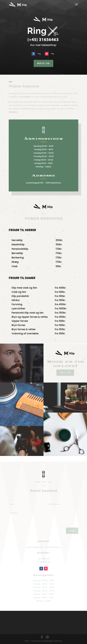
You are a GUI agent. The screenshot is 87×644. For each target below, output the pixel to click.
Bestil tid (43, 63)
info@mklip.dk (43, 562)
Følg (39, 54)
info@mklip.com (57, 105)
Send (72, 531)
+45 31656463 (43, 559)
